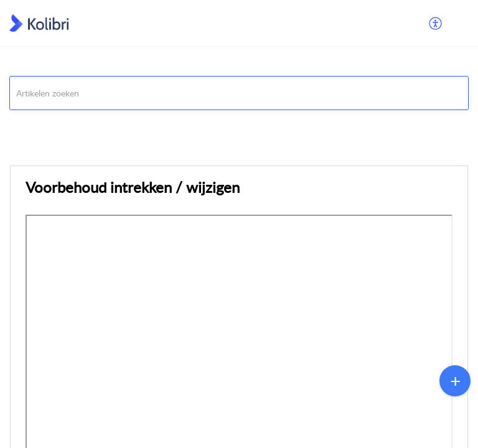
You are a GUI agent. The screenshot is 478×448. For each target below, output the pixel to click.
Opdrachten (32, 125)
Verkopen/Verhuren (106, 125)
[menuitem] (436, 23)
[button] (436, 23)
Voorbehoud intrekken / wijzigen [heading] (133, 187)
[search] (239, 93)
